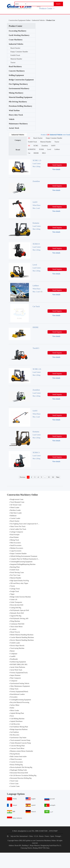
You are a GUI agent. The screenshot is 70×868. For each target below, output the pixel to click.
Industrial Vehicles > (39, 20)
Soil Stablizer (15, 732)
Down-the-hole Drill (17, 605)
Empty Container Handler (19, 52)
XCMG (36, 146)
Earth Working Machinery (19, 35)
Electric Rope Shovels (17, 646)
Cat (29, 153)
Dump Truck (14, 689)
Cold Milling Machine (17, 719)
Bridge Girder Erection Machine (21, 597)
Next (58, 477)
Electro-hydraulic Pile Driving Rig (21, 767)
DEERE (36, 153)
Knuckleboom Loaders (17, 694)
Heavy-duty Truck (16, 115)
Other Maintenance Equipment (20, 686)
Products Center (47, 8)
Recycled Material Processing (20, 702)
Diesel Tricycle (15, 632)
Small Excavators (16, 545)
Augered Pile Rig (16, 616)
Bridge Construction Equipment (21, 80)
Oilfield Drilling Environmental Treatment (24, 556)
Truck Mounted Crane (17, 502)
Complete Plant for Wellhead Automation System (26, 559)
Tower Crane (14, 784)
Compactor (14, 681)
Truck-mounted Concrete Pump (20, 740)
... (45, 477)
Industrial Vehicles (16, 44)
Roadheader (14, 659)
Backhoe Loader (15, 510)
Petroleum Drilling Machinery (20, 106)
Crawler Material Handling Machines (22, 637)
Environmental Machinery (19, 88)
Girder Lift (14, 600)
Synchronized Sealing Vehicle (20, 683)
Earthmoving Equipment (18, 662)
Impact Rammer (15, 675)
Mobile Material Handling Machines (22, 635)
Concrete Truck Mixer (17, 748)
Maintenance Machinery (18, 124)
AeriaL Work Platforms (18, 667)
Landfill (13, 656)
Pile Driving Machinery (18, 102)
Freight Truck (15, 591)
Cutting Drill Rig (16, 608)
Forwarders (14, 697)
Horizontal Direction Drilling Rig (21, 778)
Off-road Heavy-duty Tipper (19, 583)
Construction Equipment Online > (20, 20)
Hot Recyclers (15, 735)
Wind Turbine (14, 110)
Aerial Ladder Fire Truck (18, 529)
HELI (44, 153)
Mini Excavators (16, 543)
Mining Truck (15, 540)
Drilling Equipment (16, 75)
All (29, 138)
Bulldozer (13, 516)
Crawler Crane (15, 786)
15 (49, 477)
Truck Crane (14, 781)
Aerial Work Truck (16, 670)
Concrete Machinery (17, 71)
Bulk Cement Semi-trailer (18, 757)
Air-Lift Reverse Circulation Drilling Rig (23, 775)
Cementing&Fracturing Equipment (21, 562)
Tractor (13, 62)
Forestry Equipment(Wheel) (19, 692)
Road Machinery (15, 66)
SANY (53, 146)
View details (56, 169)
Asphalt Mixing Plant (17, 713)
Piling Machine (15, 621)
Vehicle (12, 119)
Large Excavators (16, 551)
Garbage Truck (15, 589)
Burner (12, 651)
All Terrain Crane (16, 505)
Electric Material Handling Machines (22, 640)
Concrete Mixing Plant (17, 746)
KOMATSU (32, 149)
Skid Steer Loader (16, 513)
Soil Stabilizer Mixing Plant (19, 727)
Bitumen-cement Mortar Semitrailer (22, 751)
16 (53, 477)
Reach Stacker (15, 48)
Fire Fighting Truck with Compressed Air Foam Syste (27, 524)
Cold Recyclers (15, 724)
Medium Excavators (17, 548)
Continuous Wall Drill (17, 624)
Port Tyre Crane (15, 575)
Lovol (49, 149)
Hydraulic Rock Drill (17, 613)
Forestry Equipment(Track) (19, 673)
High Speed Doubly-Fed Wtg (20, 581)
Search (58, 4)
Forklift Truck (15, 55)
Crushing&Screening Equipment (21, 700)
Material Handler (16, 59)
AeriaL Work (14, 128)
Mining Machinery (16, 93)
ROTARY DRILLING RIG (19, 665)
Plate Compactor (16, 678)
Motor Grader (15, 711)
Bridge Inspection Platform (19, 729)
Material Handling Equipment (21, 97)
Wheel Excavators (16, 759)
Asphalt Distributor (16, 721)
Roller (12, 708)
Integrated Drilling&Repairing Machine (23, 564)
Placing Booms (15, 754)
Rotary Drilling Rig (16, 765)
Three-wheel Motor (16, 627)
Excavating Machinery (18, 31)
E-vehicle (13, 629)
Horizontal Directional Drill (19, 773)
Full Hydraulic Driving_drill (19, 618)
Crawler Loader (15, 518)
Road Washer (14, 537)
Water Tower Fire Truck (18, 526)
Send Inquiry (57, 165)
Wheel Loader (15, 508)
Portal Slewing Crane (17, 572)
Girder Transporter (16, 602)
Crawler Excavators (17, 762)
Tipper (12, 594)
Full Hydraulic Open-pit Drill (20, 610)
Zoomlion (45, 146)
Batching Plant (15, 567)
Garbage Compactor (17, 532)
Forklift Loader (15, 643)
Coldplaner (14, 654)
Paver (12, 716)
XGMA (41, 149)
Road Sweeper (15, 535)
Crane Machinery (16, 40)
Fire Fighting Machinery (18, 84)
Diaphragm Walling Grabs (19, 770)
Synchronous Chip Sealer (18, 738)
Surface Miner (15, 705)
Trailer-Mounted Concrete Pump (21, 743)
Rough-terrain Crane (17, 499)
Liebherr (57, 149)
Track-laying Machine (17, 648)
